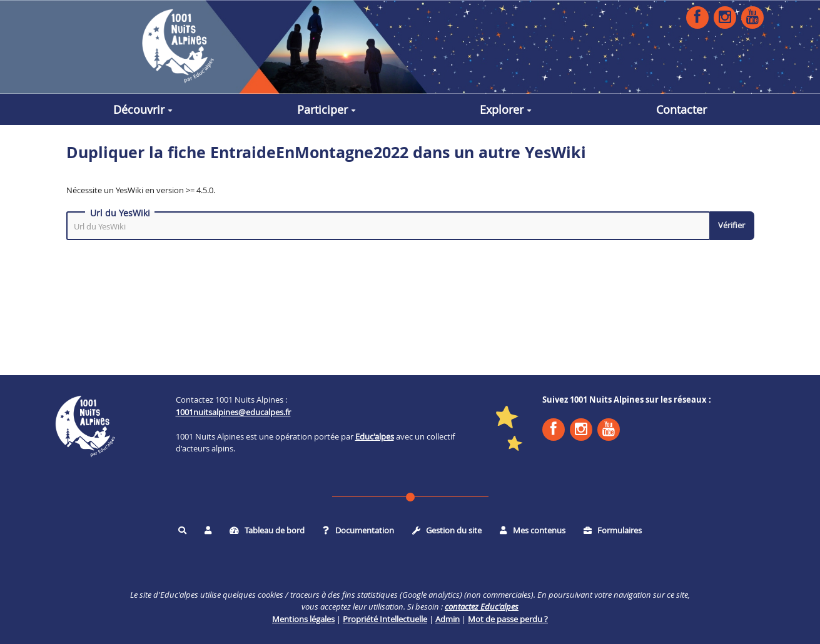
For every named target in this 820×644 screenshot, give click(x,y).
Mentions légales (303, 619)
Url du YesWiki (120, 213)
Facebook (697, 17)
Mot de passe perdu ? (508, 619)
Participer (326, 109)
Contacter (681, 109)
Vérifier (731, 225)
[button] (208, 530)
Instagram (725, 17)
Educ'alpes (375, 436)
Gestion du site (447, 530)
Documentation (358, 530)
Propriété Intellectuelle (385, 619)
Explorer (506, 109)
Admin (448, 619)
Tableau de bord (267, 530)
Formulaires (613, 530)
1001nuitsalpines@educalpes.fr (233, 412)
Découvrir (143, 109)
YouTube (752, 17)
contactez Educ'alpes (482, 606)
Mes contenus (533, 530)
